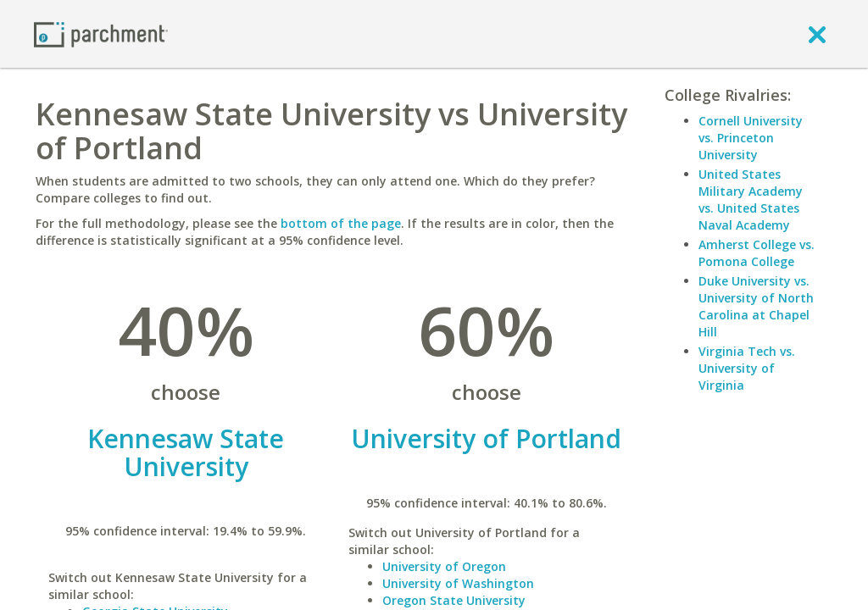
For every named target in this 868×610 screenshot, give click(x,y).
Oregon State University (454, 600)
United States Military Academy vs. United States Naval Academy (751, 200)
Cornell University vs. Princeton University (751, 138)
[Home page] (101, 33)
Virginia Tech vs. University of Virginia (747, 368)
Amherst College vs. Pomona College (757, 253)
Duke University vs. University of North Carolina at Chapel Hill (756, 306)
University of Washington (458, 583)
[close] (817, 34)
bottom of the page (341, 223)
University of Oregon (444, 566)
